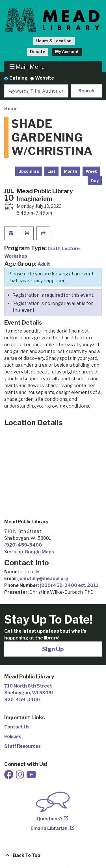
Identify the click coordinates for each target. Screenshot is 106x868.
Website (45, 78)
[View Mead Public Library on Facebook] (9, 776)
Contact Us (17, 727)
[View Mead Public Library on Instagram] (20, 776)
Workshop (16, 256)
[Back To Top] (53, 855)
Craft (54, 249)
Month (71, 171)
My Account (67, 52)
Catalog (18, 78)
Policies (13, 737)
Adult (44, 264)
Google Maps (39, 552)
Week (91, 171)
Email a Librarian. (50, 828)
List (51, 171)
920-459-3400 (22, 700)
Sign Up (53, 649)
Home (11, 109)
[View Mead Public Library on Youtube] (31, 776)
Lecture (71, 249)
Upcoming (29, 171)
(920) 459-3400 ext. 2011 (69, 585)
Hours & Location (54, 41)
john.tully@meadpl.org (43, 579)
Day (95, 181)
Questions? (50, 819)
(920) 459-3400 (23, 545)
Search (86, 91)
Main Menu (27, 67)
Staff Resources (22, 746)
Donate (38, 52)
